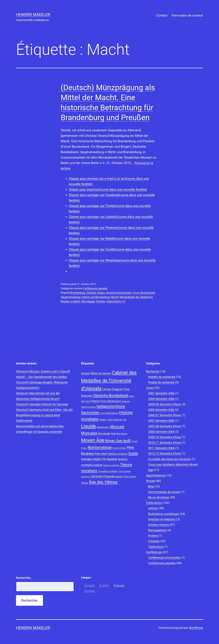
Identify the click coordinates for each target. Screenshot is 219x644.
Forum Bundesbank (144, 293)
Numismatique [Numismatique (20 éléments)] (100, 447)
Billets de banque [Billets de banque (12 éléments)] (101, 373)
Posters (153, 536)
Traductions (156, 547)
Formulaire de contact (187, 15)
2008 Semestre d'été (161, 432)
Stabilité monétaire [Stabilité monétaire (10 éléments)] (118, 454)
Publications (154, 503)
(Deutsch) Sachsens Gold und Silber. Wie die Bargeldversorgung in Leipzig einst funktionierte (44, 415)
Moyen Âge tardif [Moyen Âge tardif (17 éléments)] (118, 441)
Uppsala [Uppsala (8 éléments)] (119, 477)
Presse (150, 481)
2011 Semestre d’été (161, 448)
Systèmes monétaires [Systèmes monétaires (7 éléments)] (111, 465)
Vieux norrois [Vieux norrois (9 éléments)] (130, 476)
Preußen (101, 301)
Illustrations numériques (164, 514)
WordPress (196, 628)
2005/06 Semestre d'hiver (165, 404)
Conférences (154, 552)
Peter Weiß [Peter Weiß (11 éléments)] (101, 454)
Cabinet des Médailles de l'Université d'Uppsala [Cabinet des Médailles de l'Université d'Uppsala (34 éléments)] (109, 381)
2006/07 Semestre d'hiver (165, 415)
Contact (162, 15)
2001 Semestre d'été (161, 393)
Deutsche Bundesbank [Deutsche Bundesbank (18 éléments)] (111, 395)
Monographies (157, 530)
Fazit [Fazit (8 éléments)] (88, 401)
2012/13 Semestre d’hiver (165, 453)
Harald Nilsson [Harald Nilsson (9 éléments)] (111, 413)
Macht (115, 297)
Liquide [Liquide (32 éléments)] (89, 426)
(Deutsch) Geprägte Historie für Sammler (42, 404)
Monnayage (88, 301)
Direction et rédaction (162, 519)
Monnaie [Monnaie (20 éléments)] (117, 427)
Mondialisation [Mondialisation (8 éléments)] (103, 427)
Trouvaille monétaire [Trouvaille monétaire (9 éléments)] (108, 471)
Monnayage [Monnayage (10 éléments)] (104, 433)
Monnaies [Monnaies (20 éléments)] (89, 433)
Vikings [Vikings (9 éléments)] (85, 483)
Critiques (154, 541)
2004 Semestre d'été (161, 399)
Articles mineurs (159, 525)
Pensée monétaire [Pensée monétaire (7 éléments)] (119, 448)
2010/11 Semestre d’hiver (165, 443)
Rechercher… (24, 578)
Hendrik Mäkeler (33, 15)
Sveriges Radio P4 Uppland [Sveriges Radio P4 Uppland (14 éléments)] (99, 459)
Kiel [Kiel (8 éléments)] (125, 420)
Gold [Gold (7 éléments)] (102, 413)
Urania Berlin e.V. (116, 301)
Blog (151, 486)
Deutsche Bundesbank (119, 293)
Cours (150, 388)
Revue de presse (159, 497)
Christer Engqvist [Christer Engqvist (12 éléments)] (112, 389)
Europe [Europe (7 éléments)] (131, 396)
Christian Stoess (96, 293)
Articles (153, 508)
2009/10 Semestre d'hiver (165, 437)
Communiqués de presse (164, 492)
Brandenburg (78, 293)
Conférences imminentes (164, 558)
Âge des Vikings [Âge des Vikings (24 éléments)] (103, 482)
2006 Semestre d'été (161, 410)
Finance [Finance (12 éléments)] (95, 401)
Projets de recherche (161, 382)
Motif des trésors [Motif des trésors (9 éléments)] (119, 433)
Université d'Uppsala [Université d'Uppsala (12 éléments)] (103, 476)
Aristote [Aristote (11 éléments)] (86, 373)
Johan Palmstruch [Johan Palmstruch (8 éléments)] (115, 420)
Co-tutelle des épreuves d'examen (170, 459)
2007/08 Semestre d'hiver (165, 426)
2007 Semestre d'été (161, 421)
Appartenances (156, 475)
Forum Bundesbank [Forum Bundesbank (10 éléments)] (111, 401)
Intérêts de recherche (162, 377)
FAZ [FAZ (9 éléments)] (83, 401)
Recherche (153, 371)
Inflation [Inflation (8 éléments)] (103, 420)
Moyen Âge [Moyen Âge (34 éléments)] (93, 440)
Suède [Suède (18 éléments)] (133, 453)
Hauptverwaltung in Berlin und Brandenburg (85, 297)
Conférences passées (95, 288)
